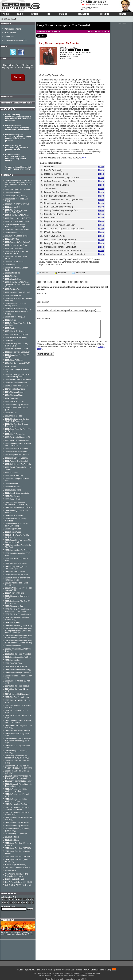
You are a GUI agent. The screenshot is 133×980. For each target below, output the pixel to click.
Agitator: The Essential (16, 461)
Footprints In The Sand (17, 575)
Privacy (86, 970)
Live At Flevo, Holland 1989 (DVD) (18, 882)
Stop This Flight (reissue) (17, 686)
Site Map (94, 970)
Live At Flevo (13, 622)
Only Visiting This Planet (17, 215)
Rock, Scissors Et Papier (17, 440)
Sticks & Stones (14, 487)
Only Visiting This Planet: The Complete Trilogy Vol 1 (17, 875)
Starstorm (11, 484)
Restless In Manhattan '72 (18, 437)
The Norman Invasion (16, 383)
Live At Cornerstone (15, 434)
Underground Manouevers (18, 352)
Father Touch (13, 499)
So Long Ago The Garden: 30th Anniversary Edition (18, 376)
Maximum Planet (14, 395)
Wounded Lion (13, 279)
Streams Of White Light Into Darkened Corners (18, 785)
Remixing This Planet (16, 563)
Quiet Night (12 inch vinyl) (18, 694)
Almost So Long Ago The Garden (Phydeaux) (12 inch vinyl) (18, 767)
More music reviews (13, 29)
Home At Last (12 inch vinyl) (19, 626)
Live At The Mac (14, 516)
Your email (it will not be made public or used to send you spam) (66, 310)
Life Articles (9, 37)
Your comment (44, 319)
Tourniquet (12, 472)
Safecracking (13, 273)
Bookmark (60, 273)
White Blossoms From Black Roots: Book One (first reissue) (19, 637)
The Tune (11, 413)
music (34, 14)
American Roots (14, 416)
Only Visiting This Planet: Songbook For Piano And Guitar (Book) (17, 284)
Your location (43, 302)
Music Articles (10, 33)
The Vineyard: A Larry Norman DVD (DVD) (16, 211)
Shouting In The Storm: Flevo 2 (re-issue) (17, 525)
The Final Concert (15, 401)
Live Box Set (13, 207)
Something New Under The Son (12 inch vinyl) (18, 722)
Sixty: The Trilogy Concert (18, 221)
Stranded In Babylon (16, 606)
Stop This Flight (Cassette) (18, 654)
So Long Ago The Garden (18, 804)
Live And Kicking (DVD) (17, 334)
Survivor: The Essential (17, 458)
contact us (83, 14)
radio (19, 14)
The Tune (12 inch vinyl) (17, 697)
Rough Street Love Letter (17, 493)
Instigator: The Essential (17, 455)
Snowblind (12, 398)
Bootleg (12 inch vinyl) (16, 834)
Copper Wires (13, 529)
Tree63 (88, 9)
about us (103, 14)
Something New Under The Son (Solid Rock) (18, 445)
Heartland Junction (15, 389)
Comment (42, 273)
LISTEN (85, 4)
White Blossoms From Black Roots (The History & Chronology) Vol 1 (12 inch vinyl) (19, 631)
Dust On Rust (13, 289)
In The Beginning (14, 475)
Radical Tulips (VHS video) (16, 865)
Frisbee (11, 341)
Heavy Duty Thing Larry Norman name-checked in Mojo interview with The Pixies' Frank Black (18, 118)
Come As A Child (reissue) (18, 731)
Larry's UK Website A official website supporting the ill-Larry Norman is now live (18, 128)
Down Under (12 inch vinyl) (18, 670)
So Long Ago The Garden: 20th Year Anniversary (18, 808)
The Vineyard (13, 496)
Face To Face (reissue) (17, 666)
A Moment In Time (15, 593)
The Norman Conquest (16, 349)
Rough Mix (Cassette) (16, 196)
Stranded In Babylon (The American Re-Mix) (18, 579)
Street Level (12, 837)
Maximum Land (14, 193)
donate (122, 14)
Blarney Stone (13, 490)
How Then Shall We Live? (18, 292)
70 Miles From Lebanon (17, 386)
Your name (42, 294)
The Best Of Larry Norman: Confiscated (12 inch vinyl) (18, 610)
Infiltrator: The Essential (17, 452)
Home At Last (13, 646)
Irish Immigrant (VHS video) (18, 507)
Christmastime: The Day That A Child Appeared (17, 420)
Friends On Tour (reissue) (18, 242)
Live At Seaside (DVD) (16, 236)
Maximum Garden (15, 392)
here (84, 158)
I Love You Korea (14, 262)
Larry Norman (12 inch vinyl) (19, 781)
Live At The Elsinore (15, 331)
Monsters (11, 276)
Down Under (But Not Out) (18, 657)
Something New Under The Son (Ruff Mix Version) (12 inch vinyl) (18, 741)
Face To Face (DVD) (16, 317)
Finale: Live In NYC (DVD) (18, 218)
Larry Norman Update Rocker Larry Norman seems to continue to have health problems (18, 138)
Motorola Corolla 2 (15, 248)
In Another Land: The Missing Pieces (16, 305)
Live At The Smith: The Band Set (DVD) (16, 253)
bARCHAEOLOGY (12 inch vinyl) (18, 885)
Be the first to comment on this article (63, 282)
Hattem (11, 320)
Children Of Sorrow (15, 572)
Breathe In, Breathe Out (14, 879)
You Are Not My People (17, 245)
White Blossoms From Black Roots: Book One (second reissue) (19, 642)
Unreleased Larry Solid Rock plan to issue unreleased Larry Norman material (16, 158)
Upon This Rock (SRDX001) (19, 856)
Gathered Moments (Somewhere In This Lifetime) (17, 503)
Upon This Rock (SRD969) (18, 848)
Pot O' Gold (12, 239)
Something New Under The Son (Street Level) (18, 541)
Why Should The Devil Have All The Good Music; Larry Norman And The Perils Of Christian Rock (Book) (19, 184)
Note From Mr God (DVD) (18, 363)
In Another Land (14, 233)
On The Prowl (11, 871)
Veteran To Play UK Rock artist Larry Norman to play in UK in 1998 (17, 148)
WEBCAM (94, 4)
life (47, 14)
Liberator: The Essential (17, 449)
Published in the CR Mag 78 (48, 31)
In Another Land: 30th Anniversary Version (16, 790)
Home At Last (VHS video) (18, 550)
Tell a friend (79, 273)
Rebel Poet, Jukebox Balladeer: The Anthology (16, 226)
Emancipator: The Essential (18, 380)
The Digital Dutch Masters (18, 189)
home (5, 14)
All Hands (95, 7)
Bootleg (11, 328)
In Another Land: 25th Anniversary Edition (16, 800)
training (62, 14)
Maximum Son (13, 295)
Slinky (10, 265)
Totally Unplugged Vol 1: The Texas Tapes (17, 568)
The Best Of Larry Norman (18, 614)
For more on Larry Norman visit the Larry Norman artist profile (18, 168)
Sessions (11, 366)
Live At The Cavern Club (17, 204)
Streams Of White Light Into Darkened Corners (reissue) (18, 777)
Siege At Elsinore (14, 360)
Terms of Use (105, 970)
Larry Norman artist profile (15, 40)
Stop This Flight (14, 663)
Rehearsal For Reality (16, 338)
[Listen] (101, 167)
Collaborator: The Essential (18, 464)
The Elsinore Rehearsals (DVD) (17, 868)
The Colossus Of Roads (17, 230)
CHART (104, 4)
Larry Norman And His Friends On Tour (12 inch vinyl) (17, 757)
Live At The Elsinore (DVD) (18, 309)
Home (14, 19)
